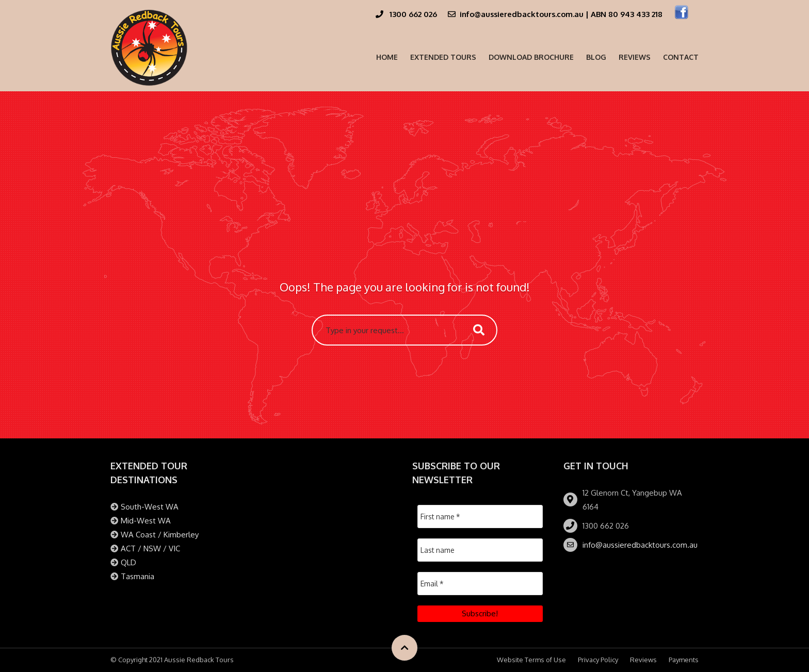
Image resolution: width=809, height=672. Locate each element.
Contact (681, 57)
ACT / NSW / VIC (150, 548)
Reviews (635, 57)
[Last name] (480, 550)
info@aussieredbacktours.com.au (640, 545)
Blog (596, 57)
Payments (684, 660)
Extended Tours (443, 57)
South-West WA (150, 507)
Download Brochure (531, 57)
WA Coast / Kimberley (160, 535)
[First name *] (480, 517)
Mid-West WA (146, 521)
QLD (128, 562)
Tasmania (137, 576)
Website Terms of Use (531, 660)
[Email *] (480, 584)
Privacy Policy (598, 660)
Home (387, 57)
